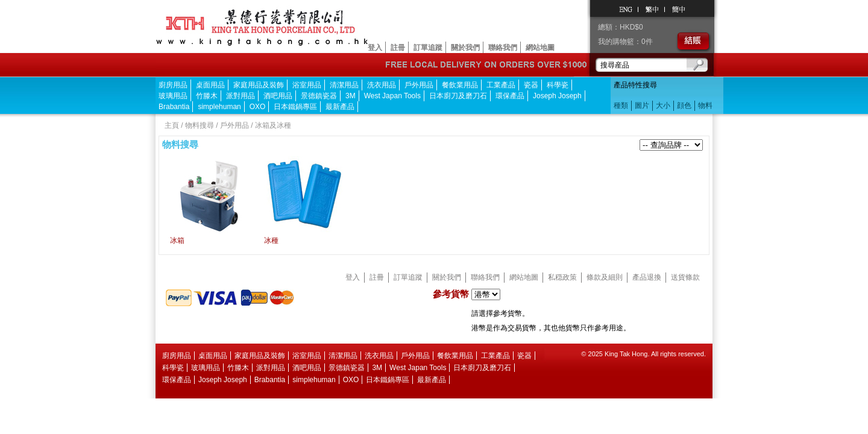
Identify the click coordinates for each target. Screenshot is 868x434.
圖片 (642, 105)
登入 (375, 48)
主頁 (172, 125)
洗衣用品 (382, 85)
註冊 (398, 48)
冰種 (271, 241)
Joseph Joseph (557, 96)
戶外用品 (419, 85)
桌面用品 (210, 85)
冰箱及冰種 (273, 125)
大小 (663, 105)
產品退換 (647, 277)
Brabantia (174, 107)
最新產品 (340, 107)
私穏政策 (562, 277)
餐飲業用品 (460, 85)
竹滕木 (207, 96)
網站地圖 (540, 48)
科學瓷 (558, 85)
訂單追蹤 (428, 48)
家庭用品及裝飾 (259, 85)
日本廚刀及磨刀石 (458, 96)
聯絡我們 (503, 48)
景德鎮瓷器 (319, 96)
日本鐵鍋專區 (295, 107)
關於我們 (465, 48)
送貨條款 (685, 277)
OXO (258, 107)
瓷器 (531, 85)
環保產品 (510, 96)
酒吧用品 (278, 96)
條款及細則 (605, 277)
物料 (705, 105)
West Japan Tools (392, 96)
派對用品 (241, 96)
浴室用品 (307, 85)
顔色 (684, 105)
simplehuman (219, 107)
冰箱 (177, 241)
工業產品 (501, 85)
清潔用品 (344, 85)
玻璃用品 (173, 96)
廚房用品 (173, 85)
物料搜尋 (200, 125)
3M (351, 96)
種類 (621, 105)
